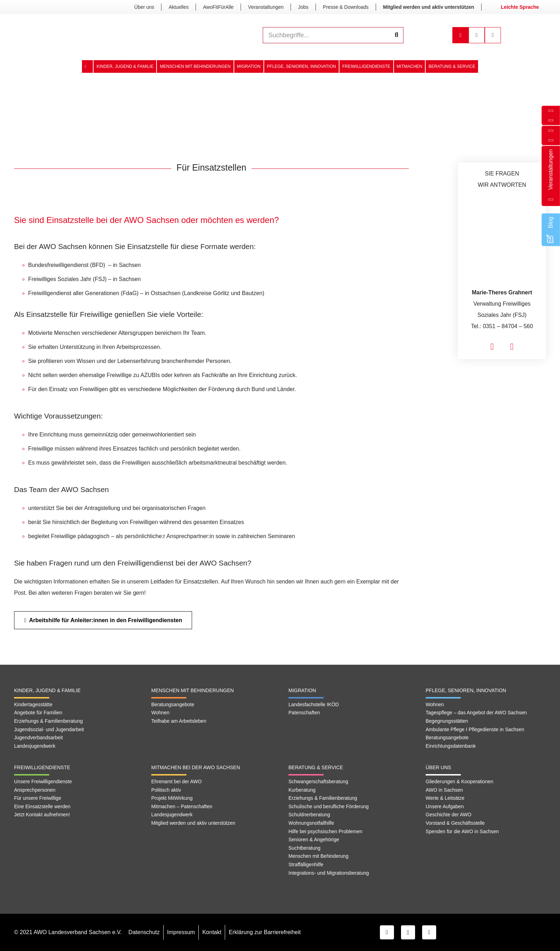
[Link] (112, 35)
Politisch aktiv (166, 790)
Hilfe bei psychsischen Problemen (325, 831)
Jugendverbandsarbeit (39, 738)
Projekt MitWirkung (172, 798)
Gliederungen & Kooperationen (459, 781)
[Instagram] (408, 932)
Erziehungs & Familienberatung (48, 721)
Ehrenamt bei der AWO (176, 781)
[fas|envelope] (492, 347)
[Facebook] (387, 932)
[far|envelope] (551, 120)
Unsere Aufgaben (445, 806)
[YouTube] (429, 932)
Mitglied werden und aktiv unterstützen (193, 823)
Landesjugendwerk (35, 746)
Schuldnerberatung (309, 815)
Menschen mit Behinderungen (193, 690)
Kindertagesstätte (33, 704)
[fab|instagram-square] (551, 131)
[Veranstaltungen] (551, 196)
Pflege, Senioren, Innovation (466, 690)
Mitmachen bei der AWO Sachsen (196, 767)
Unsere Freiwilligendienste (43, 781)
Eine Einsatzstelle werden (42, 806)
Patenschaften (304, 713)
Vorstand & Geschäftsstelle (455, 823)
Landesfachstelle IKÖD (314, 704)
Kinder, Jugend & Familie (47, 690)
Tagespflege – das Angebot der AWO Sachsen (476, 713)
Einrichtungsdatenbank (451, 746)
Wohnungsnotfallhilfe (311, 823)
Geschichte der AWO (448, 815)
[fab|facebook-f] (551, 140)
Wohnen (160, 713)
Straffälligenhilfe (306, 864)
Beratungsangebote (173, 704)
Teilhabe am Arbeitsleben (179, 721)
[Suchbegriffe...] (333, 35)
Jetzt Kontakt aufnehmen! (42, 815)
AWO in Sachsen (444, 790)
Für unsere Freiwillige (38, 798)
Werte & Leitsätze (445, 798)
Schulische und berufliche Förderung (329, 806)
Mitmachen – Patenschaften (182, 806)
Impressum (181, 932)
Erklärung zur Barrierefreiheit (265, 932)
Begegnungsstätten (447, 721)
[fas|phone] (512, 347)
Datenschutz (144, 932)
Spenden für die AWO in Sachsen (462, 831)
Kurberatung (302, 790)
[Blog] (551, 235)
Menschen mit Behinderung (318, 856)
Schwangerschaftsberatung (318, 781)
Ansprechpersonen (35, 790)
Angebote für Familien (38, 713)
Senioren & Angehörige (314, 840)
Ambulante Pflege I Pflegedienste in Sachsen (475, 729)
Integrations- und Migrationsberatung (329, 873)
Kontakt (212, 932)
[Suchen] (396, 35)
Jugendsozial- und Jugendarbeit (49, 729)
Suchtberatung (304, 848)
